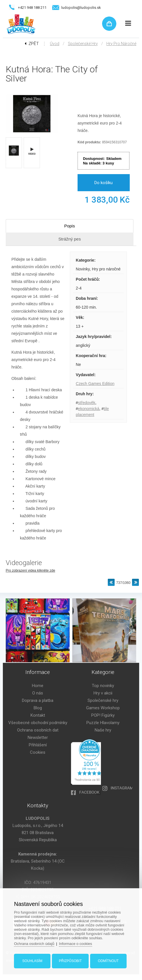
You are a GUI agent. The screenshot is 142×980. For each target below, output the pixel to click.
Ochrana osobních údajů (35, 944)
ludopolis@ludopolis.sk (81, 8)
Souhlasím (32, 961)
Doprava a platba (38, 700)
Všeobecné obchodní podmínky (38, 723)
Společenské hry (83, 44)
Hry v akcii (103, 693)
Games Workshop (103, 708)
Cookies (38, 752)
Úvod (55, 44)
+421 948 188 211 (32, 8)
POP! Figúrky (103, 715)
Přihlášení (38, 745)
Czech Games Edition (95, 384)
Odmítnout (108, 961)
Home (38, 686)
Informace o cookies (76, 944)
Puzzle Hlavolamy (103, 723)
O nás (38, 693)
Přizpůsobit (70, 961)
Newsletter (38, 737)
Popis (70, 226)
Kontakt (38, 715)
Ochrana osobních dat (38, 730)
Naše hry (103, 730)
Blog (38, 708)
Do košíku (104, 183)
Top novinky (103, 686)
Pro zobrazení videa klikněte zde (30, 571)
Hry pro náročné (121, 44)
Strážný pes (69, 239)
